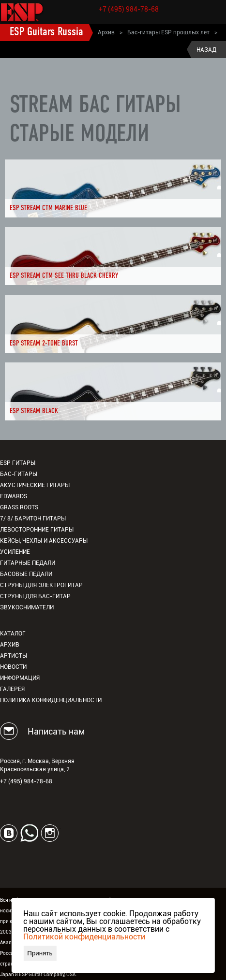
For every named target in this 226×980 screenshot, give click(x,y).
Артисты (14, 656)
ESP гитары (18, 463)
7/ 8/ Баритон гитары (33, 519)
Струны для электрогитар (41, 585)
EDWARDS (14, 496)
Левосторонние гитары (37, 530)
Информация (20, 678)
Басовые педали (26, 574)
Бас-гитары (19, 474)
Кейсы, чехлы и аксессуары (44, 541)
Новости (13, 667)
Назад (206, 50)
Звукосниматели (27, 607)
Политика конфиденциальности (51, 700)
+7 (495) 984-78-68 (129, 9)
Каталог (13, 634)
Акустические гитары (35, 485)
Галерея (12, 689)
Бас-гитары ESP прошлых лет (168, 32)
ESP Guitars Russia (46, 32)
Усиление (15, 552)
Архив (106, 32)
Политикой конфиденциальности (84, 937)
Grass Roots (19, 507)
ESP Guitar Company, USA (47, 974)
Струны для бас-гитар (35, 596)
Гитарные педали (28, 563)
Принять (40, 953)
